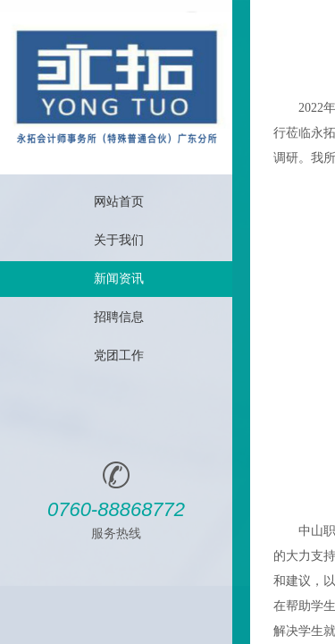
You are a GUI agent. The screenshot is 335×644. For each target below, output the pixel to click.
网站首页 (119, 202)
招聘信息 (119, 317)
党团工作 (119, 356)
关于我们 (119, 240)
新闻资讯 (119, 279)
